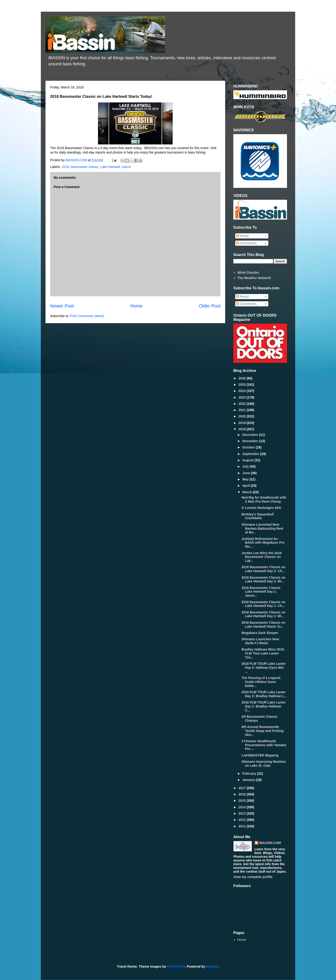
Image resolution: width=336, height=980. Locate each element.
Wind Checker (248, 273)
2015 (243, 801)
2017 (243, 788)
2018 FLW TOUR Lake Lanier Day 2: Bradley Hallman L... (264, 694)
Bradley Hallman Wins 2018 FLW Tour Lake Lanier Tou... (263, 653)
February (250, 773)
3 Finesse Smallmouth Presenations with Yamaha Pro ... (264, 745)
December (251, 435)
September (251, 454)
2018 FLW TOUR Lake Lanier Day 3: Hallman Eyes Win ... (264, 668)
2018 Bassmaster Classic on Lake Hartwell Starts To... (263, 625)
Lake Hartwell (110, 167)
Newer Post (62, 306)
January (249, 780)
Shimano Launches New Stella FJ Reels (260, 641)
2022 (243, 404)
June (247, 473)
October (249, 447)
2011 (243, 826)
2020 (243, 416)
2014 (243, 807)
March (247, 492)
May (246, 479)
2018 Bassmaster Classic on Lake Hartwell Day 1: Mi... (263, 614)
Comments (246, 243)
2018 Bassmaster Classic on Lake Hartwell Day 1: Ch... (263, 604)
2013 (243, 813)
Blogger (212, 966)
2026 (243, 378)
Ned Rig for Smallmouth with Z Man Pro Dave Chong (264, 499)
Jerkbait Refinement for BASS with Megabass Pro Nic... (263, 543)
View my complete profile (253, 877)
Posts (242, 236)
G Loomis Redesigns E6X (261, 508)
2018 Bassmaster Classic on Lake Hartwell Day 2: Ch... (263, 569)
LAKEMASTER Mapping (260, 755)
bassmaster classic (84, 167)
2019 (243, 423)
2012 (243, 820)
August (248, 460)
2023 (243, 397)
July (246, 466)
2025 (243, 385)
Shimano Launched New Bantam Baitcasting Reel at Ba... (262, 528)
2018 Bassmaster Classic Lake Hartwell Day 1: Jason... (261, 592)
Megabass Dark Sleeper (260, 633)
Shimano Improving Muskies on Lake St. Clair (264, 764)
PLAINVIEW (176, 966)
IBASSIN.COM (77, 160)
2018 (65, 167)
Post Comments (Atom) (87, 316)
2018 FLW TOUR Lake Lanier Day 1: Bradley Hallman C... (264, 706)
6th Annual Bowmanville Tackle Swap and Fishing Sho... (262, 731)
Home (136, 306)
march (126, 167)
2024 (243, 391)
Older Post (210, 306)
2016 (243, 794)
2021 (243, 410)
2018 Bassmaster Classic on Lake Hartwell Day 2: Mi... (263, 579)
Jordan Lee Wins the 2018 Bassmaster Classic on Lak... (262, 557)
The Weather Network (254, 278)
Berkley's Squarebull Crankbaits (258, 516)
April (246, 486)
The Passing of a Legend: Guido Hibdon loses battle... (261, 682)
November (251, 441)
